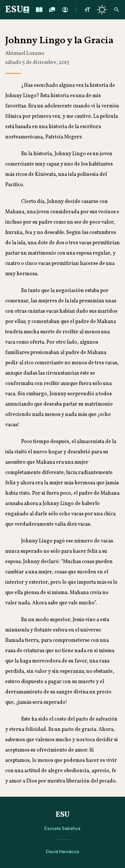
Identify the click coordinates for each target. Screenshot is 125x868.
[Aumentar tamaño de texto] (87, 10)
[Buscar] (117, 10)
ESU (14, 10)
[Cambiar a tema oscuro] (102, 10)
